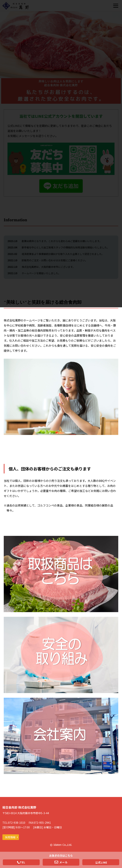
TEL (21, 862)
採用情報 (10, 837)
